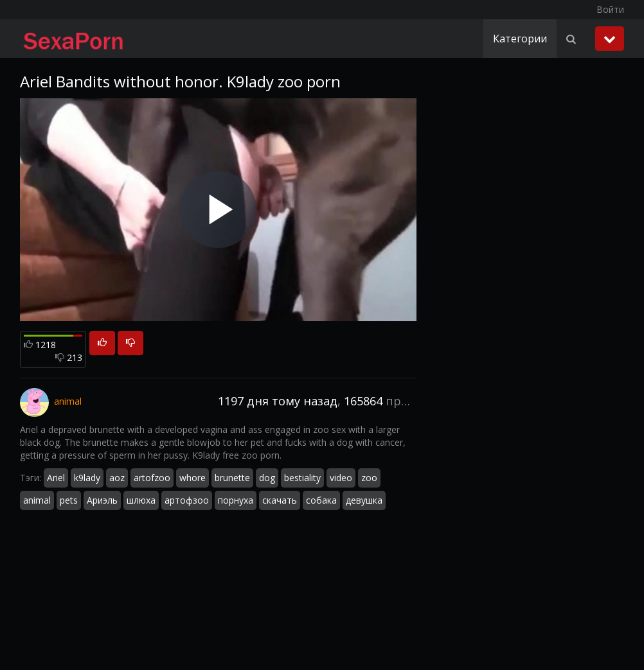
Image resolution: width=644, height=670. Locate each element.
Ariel (56, 478)
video (341, 478)
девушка (364, 500)
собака (321, 500)
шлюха (141, 500)
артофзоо (187, 500)
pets (69, 500)
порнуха (236, 500)
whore (192, 478)
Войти (610, 9)
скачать (280, 500)
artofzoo (152, 478)
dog (267, 478)
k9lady (87, 478)
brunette (232, 478)
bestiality (302, 478)
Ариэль (102, 500)
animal (37, 500)
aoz (117, 478)
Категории (520, 39)
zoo (369, 478)
